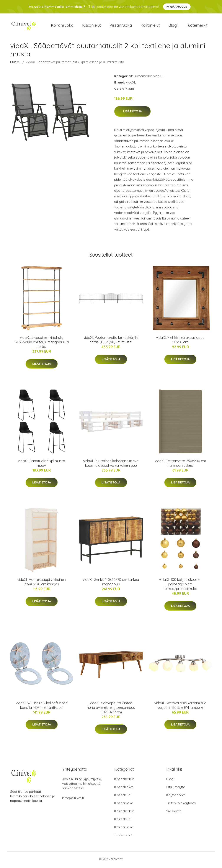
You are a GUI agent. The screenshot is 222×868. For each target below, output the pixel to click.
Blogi (173, 26)
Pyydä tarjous (177, 7)
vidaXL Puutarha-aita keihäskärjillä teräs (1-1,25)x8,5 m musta (111, 341)
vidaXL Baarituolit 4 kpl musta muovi (42, 464)
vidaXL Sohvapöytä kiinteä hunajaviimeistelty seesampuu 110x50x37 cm (111, 709)
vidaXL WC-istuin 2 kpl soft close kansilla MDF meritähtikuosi (42, 707)
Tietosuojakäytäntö (181, 805)
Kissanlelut (92, 26)
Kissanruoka (121, 26)
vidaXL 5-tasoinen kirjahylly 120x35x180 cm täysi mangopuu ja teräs (42, 344)
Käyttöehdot (176, 797)
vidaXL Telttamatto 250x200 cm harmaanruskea (180, 464)
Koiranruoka (62, 26)
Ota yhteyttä (176, 789)
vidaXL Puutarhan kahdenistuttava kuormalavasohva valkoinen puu (111, 464)
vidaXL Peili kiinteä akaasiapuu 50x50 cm (180, 341)
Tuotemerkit (197, 26)
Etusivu (15, 63)
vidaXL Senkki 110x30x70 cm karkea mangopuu (111, 583)
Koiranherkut (124, 813)
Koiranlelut (150, 26)
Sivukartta (174, 813)
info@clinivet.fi (73, 799)
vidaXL (158, 77)
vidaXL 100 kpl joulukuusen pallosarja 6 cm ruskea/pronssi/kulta (180, 586)
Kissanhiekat (124, 789)
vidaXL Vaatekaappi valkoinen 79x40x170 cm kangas (42, 583)
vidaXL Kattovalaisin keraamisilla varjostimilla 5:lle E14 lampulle (180, 707)
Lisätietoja (132, 113)
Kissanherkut (124, 780)
